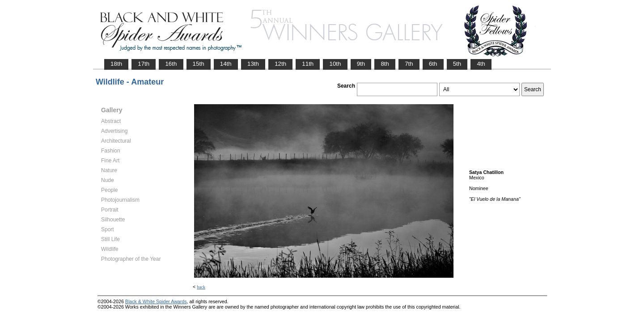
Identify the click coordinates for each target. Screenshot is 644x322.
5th (457, 64)
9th (361, 64)
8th (385, 64)
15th (199, 64)
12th (280, 64)
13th (253, 64)
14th (226, 64)
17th (144, 64)
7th (409, 64)
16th (171, 64)
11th (308, 64)
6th (433, 64)
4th (481, 64)
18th (116, 64)
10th (335, 64)
